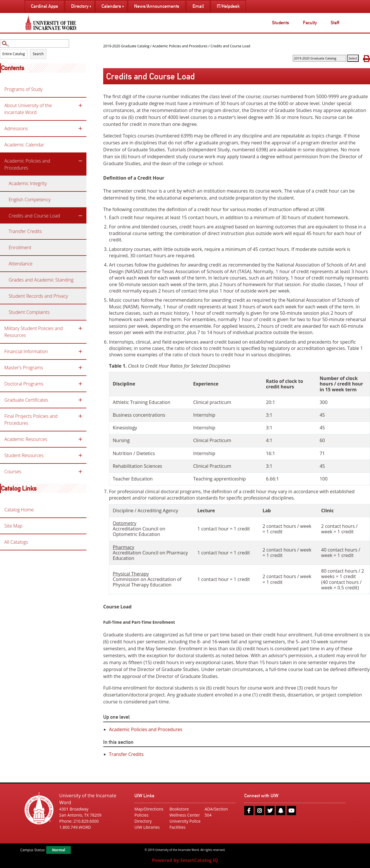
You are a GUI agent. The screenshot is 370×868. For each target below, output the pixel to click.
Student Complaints (29, 312)
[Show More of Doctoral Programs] (80, 384)
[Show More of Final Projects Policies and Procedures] (80, 416)
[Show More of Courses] (80, 472)
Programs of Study (23, 89)
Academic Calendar (24, 145)
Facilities (177, 827)
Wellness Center (185, 815)
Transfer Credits (25, 231)
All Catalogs (16, 542)
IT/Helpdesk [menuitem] (228, 6)
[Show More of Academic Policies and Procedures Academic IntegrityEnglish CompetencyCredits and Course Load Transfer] (80, 161)
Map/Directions (149, 809)
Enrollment (20, 247)
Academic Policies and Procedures (27, 164)
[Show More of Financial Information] (80, 351)
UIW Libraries (147, 827)
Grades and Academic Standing (41, 280)
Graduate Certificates (26, 400)
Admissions (16, 128)
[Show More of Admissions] (80, 128)
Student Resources (24, 455)
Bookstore (179, 809)
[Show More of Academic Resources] (80, 439)
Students (281, 23)
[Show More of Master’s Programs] (80, 368)
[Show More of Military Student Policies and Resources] (80, 328)
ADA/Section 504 (216, 812)
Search (38, 54)
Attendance (21, 264)
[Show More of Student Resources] (80, 455)
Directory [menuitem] (80, 6)
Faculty (310, 23)
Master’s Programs (24, 368)
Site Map (13, 526)
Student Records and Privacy (38, 296)
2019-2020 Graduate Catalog (126, 46)
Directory (143, 821)
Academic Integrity (28, 183)
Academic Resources (26, 439)
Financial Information (26, 351)
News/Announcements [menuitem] (157, 6)
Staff (335, 23)
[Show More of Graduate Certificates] (80, 400)
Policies (141, 815)
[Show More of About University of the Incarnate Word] (80, 105)
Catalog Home (19, 510)
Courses (13, 472)
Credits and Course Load (34, 216)
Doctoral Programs (24, 384)
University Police (185, 821)
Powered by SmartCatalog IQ (185, 860)
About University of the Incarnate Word (28, 109)
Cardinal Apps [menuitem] (45, 6)
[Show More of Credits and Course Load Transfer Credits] (80, 216)
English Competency (30, 200)
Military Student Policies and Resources (34, 332)
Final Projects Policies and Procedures (31, 420)
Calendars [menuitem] (111, 6)
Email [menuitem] (198, 6)
